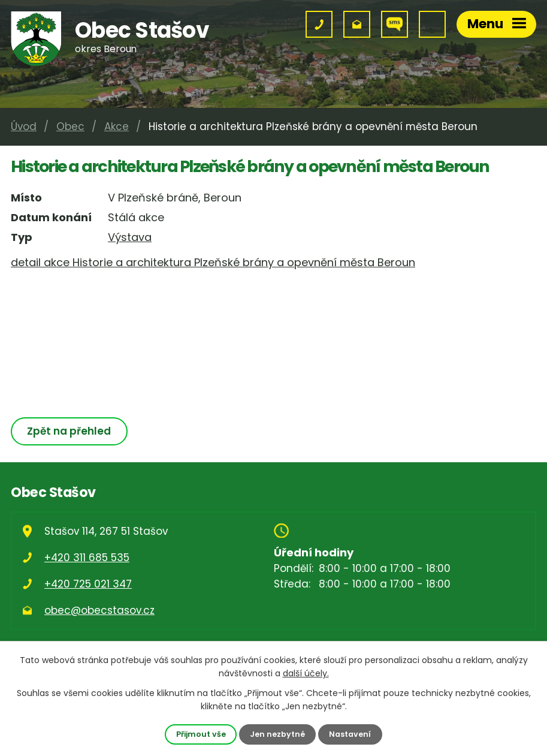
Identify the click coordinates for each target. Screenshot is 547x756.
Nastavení (350, 734)
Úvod (24, 126)
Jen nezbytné (277, 734)
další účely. (306, 673)
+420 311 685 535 (87, 558)
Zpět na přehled (69, 431)
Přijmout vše (201, 734)
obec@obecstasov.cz (99, 610)
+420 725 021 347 (88, 584)
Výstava (130, 237)
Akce (117, 126)
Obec (70, 126)
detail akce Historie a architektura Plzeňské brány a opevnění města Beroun (213, 262)
